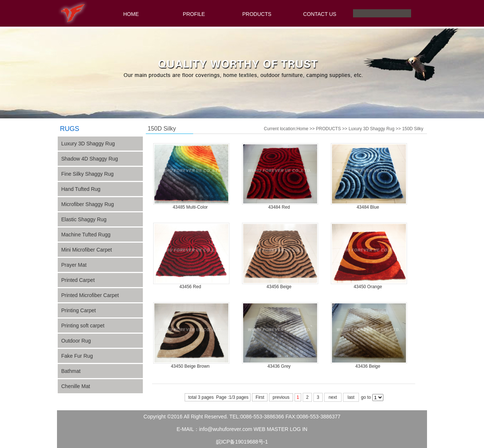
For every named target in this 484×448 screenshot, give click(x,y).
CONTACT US (320, 14)
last (351, 397)
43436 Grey (279, 366)
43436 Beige (368, 366)
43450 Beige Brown (190, 366)
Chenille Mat (76, 386)
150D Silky (413, 129)
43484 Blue (368, 207)
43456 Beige (279, 287)
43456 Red (190, 287)
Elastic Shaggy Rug (84, 219)
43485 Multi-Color (190, 207)
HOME (131, 14)
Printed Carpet (78, 280)
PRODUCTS (257, 14)
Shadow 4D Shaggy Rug (90, 159)
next (333, 397)
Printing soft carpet (83, 326)
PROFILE (194, 14)
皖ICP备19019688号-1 (242, 442)
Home (302, 129)
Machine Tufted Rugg (86, 235)
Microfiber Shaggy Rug (88, 204)
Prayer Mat (74, 265)
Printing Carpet (79, 310)
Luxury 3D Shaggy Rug (372, 129)
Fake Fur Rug (77, 356)
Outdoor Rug (76, 341)
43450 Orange (368, 287)
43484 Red (279, 207)
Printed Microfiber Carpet (90, 295)
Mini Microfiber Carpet (87, 250)
